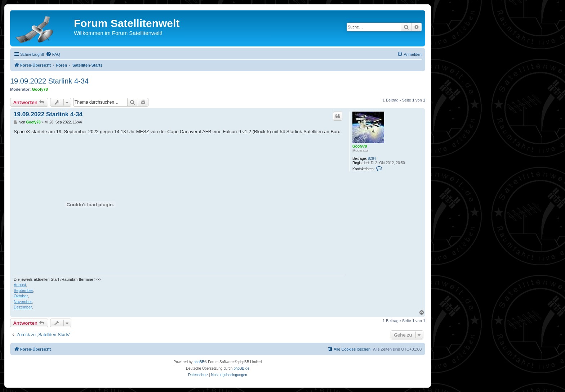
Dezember (23, 307)
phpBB (199, 362)
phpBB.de (241, 368)
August (20, 285)
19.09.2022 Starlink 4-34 (49, 81)
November (23, 302)
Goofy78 (40, 89)
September (23, 290)
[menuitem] (53, 54)
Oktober (21, 296)
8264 (372, 159)
